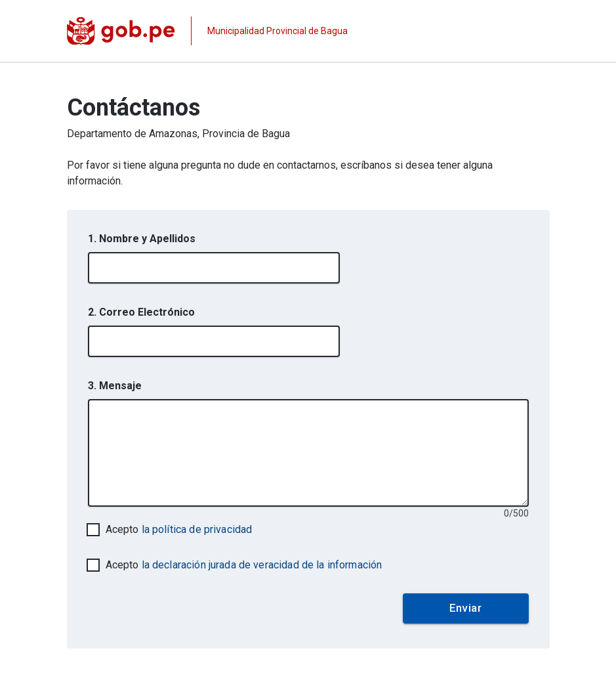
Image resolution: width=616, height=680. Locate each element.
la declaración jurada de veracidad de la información (262, 565)
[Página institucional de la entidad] (208, 31)
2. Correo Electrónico (141, 312)
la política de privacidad (197, 529)
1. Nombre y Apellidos (142, 239)
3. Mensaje (115, 386)
